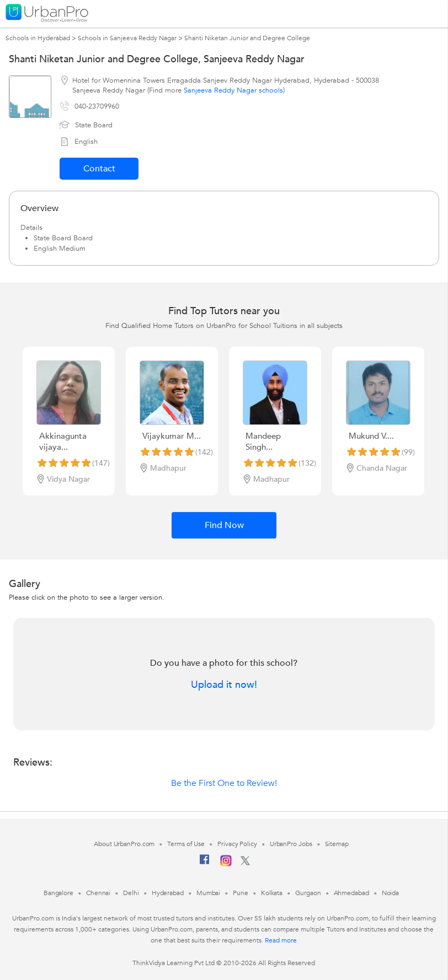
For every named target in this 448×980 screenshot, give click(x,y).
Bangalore (58, 893)
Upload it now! (224, 685)
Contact (99, 169)
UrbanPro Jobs (291, 844)
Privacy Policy (237, 844)
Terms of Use (186, 844)
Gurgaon (308, 893)
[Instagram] (226, 864)
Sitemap (337, 844)
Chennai (98, 893)
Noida (391, 893)
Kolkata (272, 893)
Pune (241, 893)
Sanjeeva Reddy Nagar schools (233, 90)
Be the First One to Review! (224, 783)
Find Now (224, 525)
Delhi (131, 893)
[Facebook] (205, 864)
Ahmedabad (351, 893)
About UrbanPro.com (124, 844)
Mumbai (208, 893)
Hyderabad (168, 893)
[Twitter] (245, 863)
